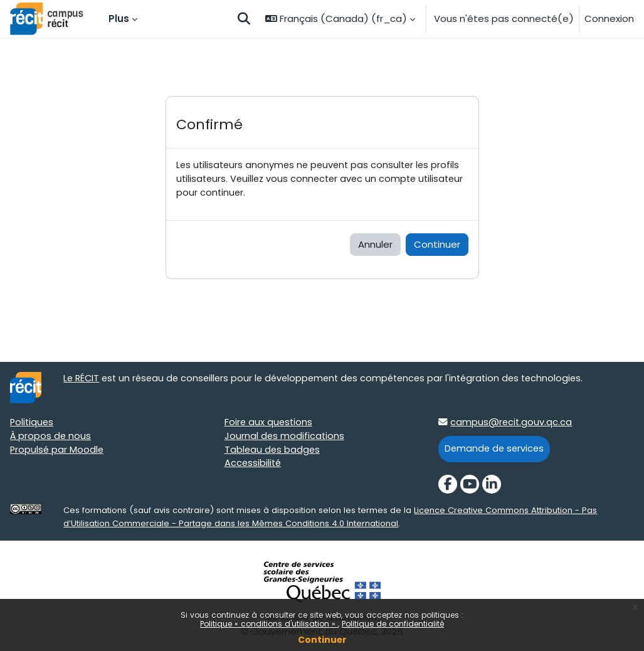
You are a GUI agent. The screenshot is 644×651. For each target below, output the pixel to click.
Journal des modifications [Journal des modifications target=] (285, 437)
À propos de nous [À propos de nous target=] (51, 437)
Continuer (322, 640)
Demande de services (496, 450)
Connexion (609, 19)
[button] (244, 19)
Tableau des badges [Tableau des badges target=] (273, 451)
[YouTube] (470, 485)
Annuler (375, 246)
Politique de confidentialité (393, 624)
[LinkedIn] (492, 485)
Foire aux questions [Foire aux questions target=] (269, 424)
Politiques (33, 424)
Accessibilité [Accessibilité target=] (254, 466)
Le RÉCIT (82, 380)
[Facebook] (448, 485)
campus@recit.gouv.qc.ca (512, 424)
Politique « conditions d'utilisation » (269, 624)
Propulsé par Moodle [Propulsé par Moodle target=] (58, 451)
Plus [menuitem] (119, 19)
